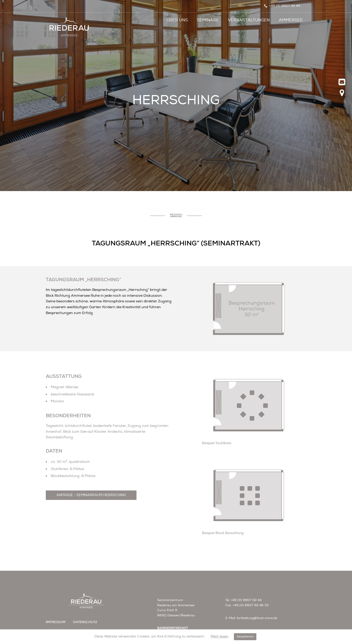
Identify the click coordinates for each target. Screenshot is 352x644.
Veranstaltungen (249, 20)
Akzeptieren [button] (245, 637)
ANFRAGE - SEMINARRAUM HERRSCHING (91, 495)
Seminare (208, 20)
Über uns (177, 20)
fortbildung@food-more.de (257, 618)
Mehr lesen (219, 636)
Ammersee (291, 20)
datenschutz (85, 622)
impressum (56, 622)
